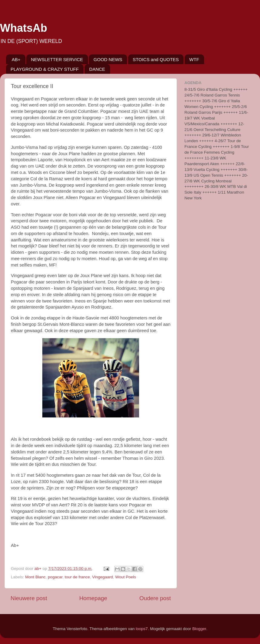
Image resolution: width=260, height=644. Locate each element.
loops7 (142, 629)
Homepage (93, 598)
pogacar (55, 577)
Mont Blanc (35, 577)
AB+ (16, 59)
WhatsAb (24, 28)
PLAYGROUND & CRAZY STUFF (45, 69)
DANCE (97, 69)
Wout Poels (126, 577)
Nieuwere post (29, 598)
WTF (194, 59)
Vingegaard (103, 577)
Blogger (199, 629)
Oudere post (155, 598)
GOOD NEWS (108, 59)
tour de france (77, 577)
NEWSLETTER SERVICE (57, 59)
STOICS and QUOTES (156, 59)
